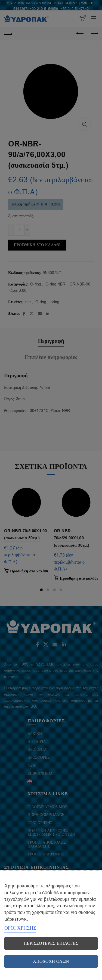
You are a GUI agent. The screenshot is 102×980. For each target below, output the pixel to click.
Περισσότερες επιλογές (51, 943)
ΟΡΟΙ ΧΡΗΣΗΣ (20, 928)
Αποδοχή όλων (51, 961)
